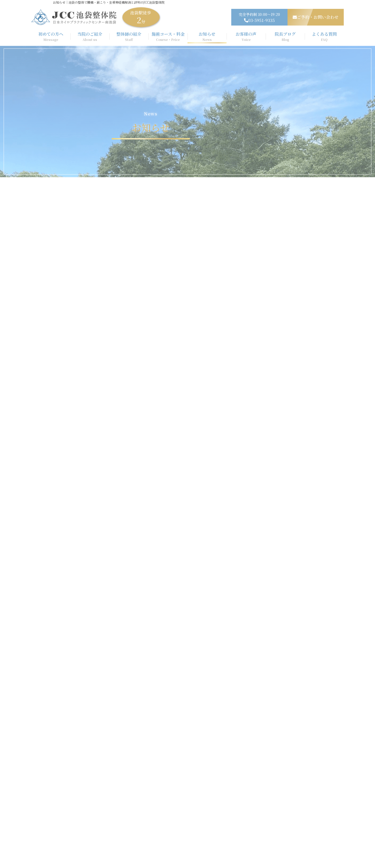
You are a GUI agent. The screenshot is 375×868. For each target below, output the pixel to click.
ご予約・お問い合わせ (316, 17)
